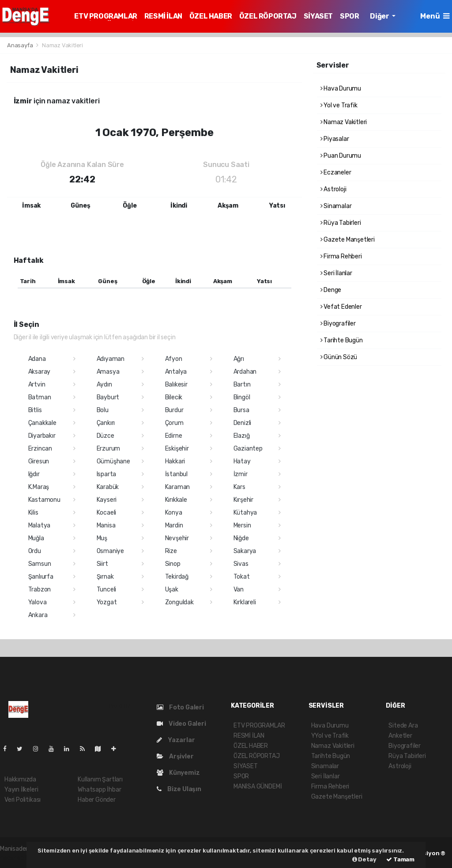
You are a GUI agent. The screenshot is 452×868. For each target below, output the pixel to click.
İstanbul (176, 474)
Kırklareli (245, 602)
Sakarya (245, 551)
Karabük (108, 487)
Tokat (242, 577)
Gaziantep (248, 449)
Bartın (242, 385)
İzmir (241, 474)
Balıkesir (176, 385)
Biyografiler (338, 324)
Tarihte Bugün (342, 340)
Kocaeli (107, 513)
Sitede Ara (403, 726)
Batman (40, 397)
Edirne (174, 436)
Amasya (108, 372)
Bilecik (174, 397)
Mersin (242, 525)
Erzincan (40, 449)
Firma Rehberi (341, 256)
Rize (171, 551)
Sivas (241, 564)
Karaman (178, 487)
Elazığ (242, 436)
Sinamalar (336, 206)
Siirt (102, 564)
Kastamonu (44, 500)
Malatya (40, 525)
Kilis (33, 513)
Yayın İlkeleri (21, 790)
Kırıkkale (176, 500)
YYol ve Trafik (330, 736)
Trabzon (40, 589)
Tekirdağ (177, 577)
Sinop (173, 564)
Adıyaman (111, 359)
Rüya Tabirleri (341, 223)
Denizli (243, 423)
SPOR (349, 16)
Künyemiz (178, 773)
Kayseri (107, 500)
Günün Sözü (339, 357)
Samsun (40, 564)
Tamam (400, 859)
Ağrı (239, 359)
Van (239, 589)
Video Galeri (181, 724)
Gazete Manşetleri (348, 240)
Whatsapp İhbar (99, 790)
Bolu (103, 410)
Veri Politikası (23, 800)
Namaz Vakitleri (62, 45)
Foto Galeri (180, 707)
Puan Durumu (341, 156)
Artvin (37, 385)
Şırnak (105, 577)
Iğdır (34, 474)
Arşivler (175, 756)
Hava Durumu (341, 89)
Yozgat (107, 602)
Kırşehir (243, 500)
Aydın (104, 385)
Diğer (380, 16)
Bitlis (35, 410)
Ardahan (245, 372)
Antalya (176, 372)
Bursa (241, 410)
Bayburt (108, 397)
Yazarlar (176, 740)
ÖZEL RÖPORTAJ (268, 16)
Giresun (39, 461)
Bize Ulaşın (179, 789)
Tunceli (107, 589)
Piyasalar (335, 139)
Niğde (241, 538)
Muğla (36, 538)
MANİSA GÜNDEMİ (258, 787)
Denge (331, 290)
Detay (364, 859)
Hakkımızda (20, 779)
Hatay (242, 461)
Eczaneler (336, 172)
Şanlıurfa (41, 577)
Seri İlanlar (336, 273)
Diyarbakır (42, 436)
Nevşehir (177, 538)
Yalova (38, 602)
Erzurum (109, 449)
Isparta (107, 474)
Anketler (400, 736)
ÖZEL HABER (211, 16)
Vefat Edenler (341, 307)
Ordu (35, 551)
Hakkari (175, 461)
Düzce (105, 436)
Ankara (38, 615)
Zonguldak (179, 602)
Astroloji (333, 189)
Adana (37, 359)
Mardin (174, 525)
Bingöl (242, 397)
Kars (239, 487)
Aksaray (40, 372)
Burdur (174, 410)
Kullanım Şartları (100, 779)
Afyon (174, 359)
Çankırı (106, 423)
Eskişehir (177, 449)
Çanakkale (42, 423)
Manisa (106, 525)
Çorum (174, 423)
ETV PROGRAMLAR (105, 16)
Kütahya (245, 513)
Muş (102, 538)
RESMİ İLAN (163, 16)
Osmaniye (110, 551)
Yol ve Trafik (339, 105)
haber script (17, 858)
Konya (174, 513)
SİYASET (318, 16)
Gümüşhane (113, 461)
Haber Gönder (97, 800)
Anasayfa (21, 45)
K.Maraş (39, 487)
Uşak (172, 589)
